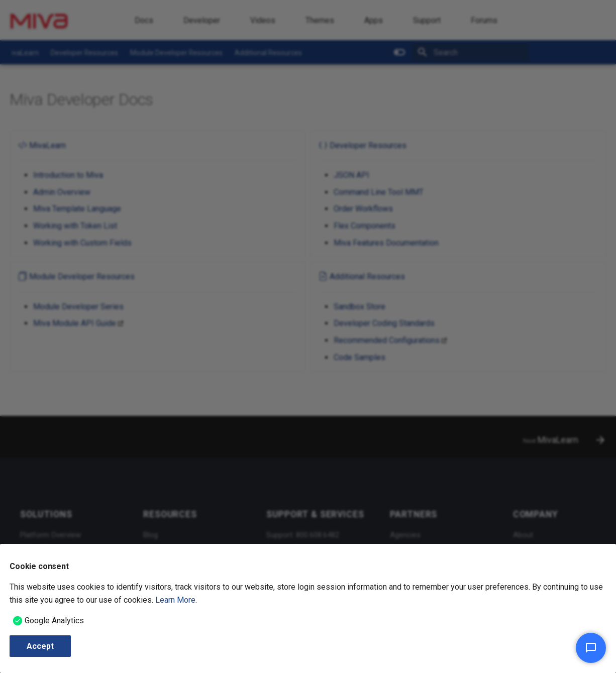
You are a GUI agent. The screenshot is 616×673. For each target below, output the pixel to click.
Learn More (175, 600)
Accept (40, 646)
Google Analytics (54, 621)
